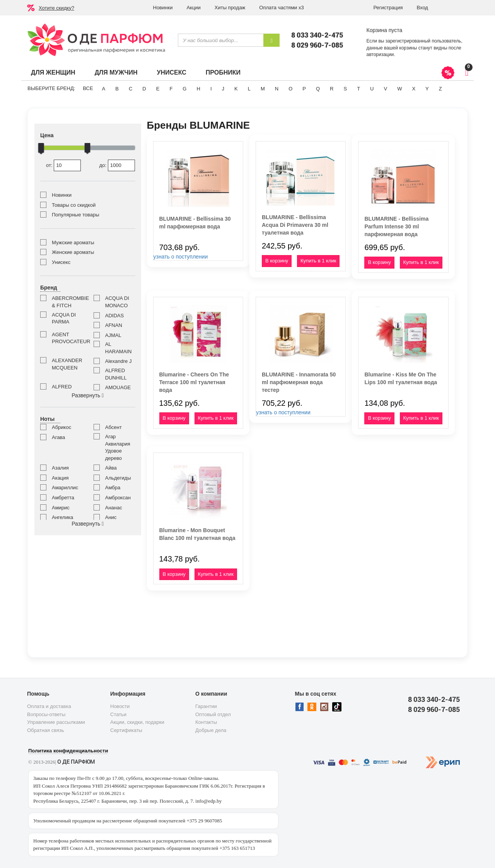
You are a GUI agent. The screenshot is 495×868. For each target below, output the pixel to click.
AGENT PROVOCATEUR (67, 338)
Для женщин (53, 72)
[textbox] (221, 40)
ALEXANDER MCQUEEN (67, 364)
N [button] (277, 89)
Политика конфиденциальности (68, 751)
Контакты (206, 722)
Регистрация (388, 8)
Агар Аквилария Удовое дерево (118, 447)
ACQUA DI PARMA (64, 318)
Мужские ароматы (73, 243)
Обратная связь (46, 730)
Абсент (114, 427)
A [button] (104, 89)
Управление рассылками (56, 722)
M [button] (263, 89)
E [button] (158, 89)
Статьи (118, 714)
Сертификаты (126, 730)
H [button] (198, 89)
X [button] (414, 89)
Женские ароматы (73, 252)
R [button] (332, 89)
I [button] (211, 89)
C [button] (131, 89)
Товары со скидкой (74, 205)
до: (117, 166)
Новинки (163, 8)
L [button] (249, 89)
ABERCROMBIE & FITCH (67, 302)
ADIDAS (114, 316)
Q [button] (318, 89)
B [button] (117, 89)
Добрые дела (211, 730)
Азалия (60, 468)
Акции (193, 8)
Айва (111, 468)
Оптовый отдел (213, 714)
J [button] (223, 89)
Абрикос (61, 427)
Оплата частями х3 (281, 8)
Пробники (223, 72)
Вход (422, 8)
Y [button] (427, 89)
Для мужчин (116, 72)
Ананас (114, 508)
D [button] (144, 89)
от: (63, 166)
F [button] (171, 89)
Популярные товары (76, 215)
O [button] (290, 89)
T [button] (358, 89)
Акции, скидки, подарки (137, 722)
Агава (58, 437)
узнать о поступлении (181, 257)
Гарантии (206, 706)
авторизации (380, 54)
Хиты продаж (230, 8)
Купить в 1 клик (318, 261)
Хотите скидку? (56, 8)
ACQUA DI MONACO (117, 302)
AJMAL (113, 335)
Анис (111, 517)
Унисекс (171, 72)
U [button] (372, 89)
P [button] (304, 89)
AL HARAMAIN (119, 348)
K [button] (236, 89)
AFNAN (114, 325)
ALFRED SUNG (62, 390)
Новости (120, 706)
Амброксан (118, 498)
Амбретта (63, 498)
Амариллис (65, 488)
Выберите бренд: (51, 88)
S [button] (345, 89)
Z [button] (440, 89)
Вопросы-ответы (46, 714)
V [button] (385, 89)
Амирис (61, 508)
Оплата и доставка (49, 706)
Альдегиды (118, 478)
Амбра (113, 488)
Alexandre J (119, 361)
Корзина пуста (385, 30)
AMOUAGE (118, 387)
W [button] (399, 89)
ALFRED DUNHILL (116, 374)
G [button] (184, 89)
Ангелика (62, 517)
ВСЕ (88, 88)
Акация (60, 478)
